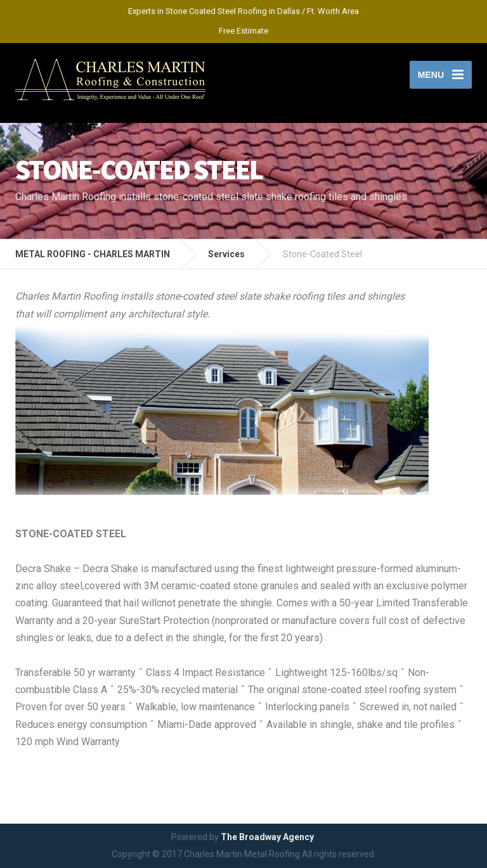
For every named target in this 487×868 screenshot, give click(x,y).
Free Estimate (243, 31)
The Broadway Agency (267, 837)
